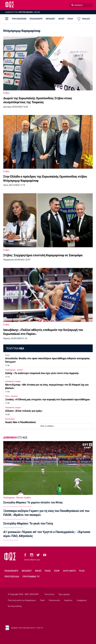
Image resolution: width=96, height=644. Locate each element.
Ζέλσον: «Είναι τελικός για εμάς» (24, 411)
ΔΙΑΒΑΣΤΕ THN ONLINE (23, 12)
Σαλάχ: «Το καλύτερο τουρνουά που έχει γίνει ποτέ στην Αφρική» (42, 373)
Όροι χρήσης (64, 594)
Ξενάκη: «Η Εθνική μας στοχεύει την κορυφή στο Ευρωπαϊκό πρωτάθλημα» (48, 399)
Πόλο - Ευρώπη (11, 396)
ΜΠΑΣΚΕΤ (51, 19)
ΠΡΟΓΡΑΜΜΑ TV (31, 577)
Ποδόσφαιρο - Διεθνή (14, 370)
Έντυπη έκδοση (15, 606)
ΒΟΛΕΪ (61, 19)
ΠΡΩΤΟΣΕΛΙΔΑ (12, 577)
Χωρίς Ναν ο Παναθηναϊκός (21, 422)
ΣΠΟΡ (57, 571)
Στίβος (6, 93)
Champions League (13, 381)
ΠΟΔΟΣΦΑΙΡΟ (36, 19)
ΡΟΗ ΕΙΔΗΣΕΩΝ (19, 19)
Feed (42, 600)
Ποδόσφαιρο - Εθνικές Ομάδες (17, 498)
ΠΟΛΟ (70, 19)
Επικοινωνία (54, 600)
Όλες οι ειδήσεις (47, 426)
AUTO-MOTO (69, 571)
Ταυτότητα (49, 594)
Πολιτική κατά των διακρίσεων (22, 600)
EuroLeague (10, 419)
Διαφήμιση (82, 600)
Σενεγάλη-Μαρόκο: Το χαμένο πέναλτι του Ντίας (33, 502)
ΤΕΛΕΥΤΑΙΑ (15, 348)
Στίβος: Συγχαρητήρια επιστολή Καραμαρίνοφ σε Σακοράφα (43, 255)
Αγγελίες (68, 600)
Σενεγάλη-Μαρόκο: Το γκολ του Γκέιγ (28, 523)
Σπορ (7, 355)
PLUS (82, 571)
